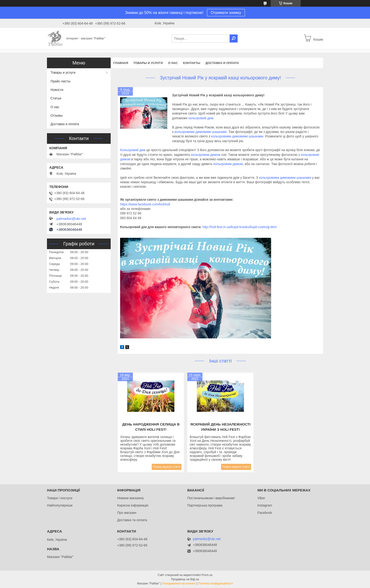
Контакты (192, 63)
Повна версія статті (167, 467)
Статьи (56, 98)
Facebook (265, 513)
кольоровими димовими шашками (200, 132)
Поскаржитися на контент (179, 584)
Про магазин (127, 513)
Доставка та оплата (132, 520)
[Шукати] (234, 38)
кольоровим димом (206, 155)
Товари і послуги (60, 498)
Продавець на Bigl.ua (185, 579)
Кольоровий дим (133, 150)
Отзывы (57, 115)
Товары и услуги (148, 63)
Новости (57, 90)
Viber (261, 498)
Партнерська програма (205, 505)
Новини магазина (130, 498)
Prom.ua (207, 575)
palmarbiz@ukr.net (71, 219)
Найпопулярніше (60, 505)
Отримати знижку (226, 13)
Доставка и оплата (222, 63)
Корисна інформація (133, 505)
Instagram (265, 505)
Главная (121, 63)
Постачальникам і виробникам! (211, 498)
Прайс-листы (61, 81)
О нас (173, 63)
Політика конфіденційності (215, 584)
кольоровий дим (201, 118)
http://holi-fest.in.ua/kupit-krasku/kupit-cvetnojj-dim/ (240, 227)
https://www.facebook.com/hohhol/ (145, 204)
